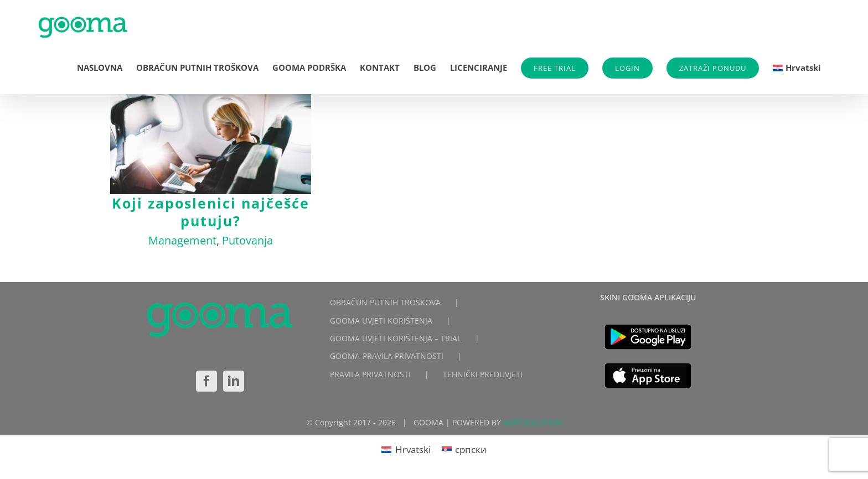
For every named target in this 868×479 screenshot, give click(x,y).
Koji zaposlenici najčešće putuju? (211, 212)
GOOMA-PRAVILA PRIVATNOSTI (387, 356)
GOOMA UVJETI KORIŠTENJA (381, 321)
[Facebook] (206, 381)
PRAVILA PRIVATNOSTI (370, 374)
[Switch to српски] (464, 449)
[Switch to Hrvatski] (406, 449)
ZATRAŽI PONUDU (713, 68)
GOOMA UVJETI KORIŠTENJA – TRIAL (396, 338)
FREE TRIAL (555, 68)
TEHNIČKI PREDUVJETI (483, 374)
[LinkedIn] (234, 381)
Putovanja (247, 240)
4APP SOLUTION (533, 422)
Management (182, 240)
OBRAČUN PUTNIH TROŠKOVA (385, 302)
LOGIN (627, 68)
